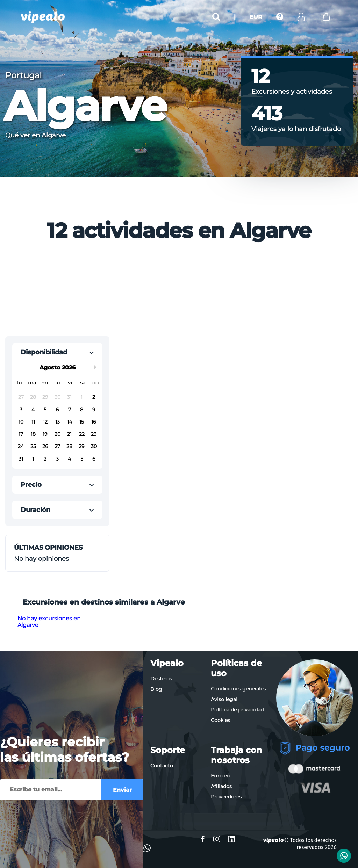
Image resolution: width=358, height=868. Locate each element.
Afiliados (221, 786)
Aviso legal (224, 699)
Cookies (220, 720)
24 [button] (21, 446)
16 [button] (94, 422)
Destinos (161, 679)
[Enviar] (51, 790)
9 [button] (94, 410)
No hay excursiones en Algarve (49, 622)
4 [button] (33, 410)
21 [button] (69, 434)
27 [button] (21, 397)
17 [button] (21, 434)
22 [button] (82, 434)
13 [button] (58, 422)
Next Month (96, 367)
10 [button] (21, 422)
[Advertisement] (123, 291)
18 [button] (33, 434)
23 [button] (94, 434)
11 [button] (33, 422)
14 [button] (70, 422)
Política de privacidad (237, 710)
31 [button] (69, 397)
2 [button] (94, 397)
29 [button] (45, 397)
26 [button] (45, 446)
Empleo (220, 776)
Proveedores (226, 797)
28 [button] (33, 397)
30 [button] (58, 397)
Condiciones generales (238, 689)
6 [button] (58, 410)
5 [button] (45, 410)
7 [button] (70, 410)
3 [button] (21, 410)
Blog (156, 689)
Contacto (162, 766)
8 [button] (82, 410)
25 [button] (33, 446)
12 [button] (45, 422)
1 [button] (82, 397)
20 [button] (58, 434)
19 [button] (45, 434)
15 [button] (82, 422)
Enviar (122, 790)
